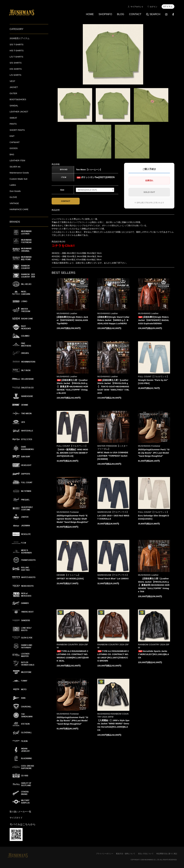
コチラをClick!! (63, 246)
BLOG (121, 14)
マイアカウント (137, 7)
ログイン (154, 7)
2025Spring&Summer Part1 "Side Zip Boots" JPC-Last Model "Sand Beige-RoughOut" (154, 453)
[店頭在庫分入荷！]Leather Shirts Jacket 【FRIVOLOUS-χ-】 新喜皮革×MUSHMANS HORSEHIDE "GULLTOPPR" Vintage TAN (154, 585)
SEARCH (153, 14)
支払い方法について (146, 854)
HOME (90, 14)
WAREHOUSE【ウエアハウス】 (113, 512)
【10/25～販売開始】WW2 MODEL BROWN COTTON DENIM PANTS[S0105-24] (72, 453)
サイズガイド (16, 818)
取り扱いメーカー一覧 (20, 812)
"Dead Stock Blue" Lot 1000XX (113, 578)
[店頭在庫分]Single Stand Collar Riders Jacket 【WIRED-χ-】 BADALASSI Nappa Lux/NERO (113, 320)
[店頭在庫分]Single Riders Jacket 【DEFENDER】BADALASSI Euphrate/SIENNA (154, 320)
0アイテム (168, 6)
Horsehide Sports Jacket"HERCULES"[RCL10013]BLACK (153, 654)
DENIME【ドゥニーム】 (68, 575)
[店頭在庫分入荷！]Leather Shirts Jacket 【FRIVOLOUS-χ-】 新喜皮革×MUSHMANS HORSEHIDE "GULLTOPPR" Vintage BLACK (72, 387)
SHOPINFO (105, 14)
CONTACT (135, 14)
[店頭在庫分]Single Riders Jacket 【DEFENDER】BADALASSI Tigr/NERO (72, 320)
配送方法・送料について (126, 854)
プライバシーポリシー (105, 854)
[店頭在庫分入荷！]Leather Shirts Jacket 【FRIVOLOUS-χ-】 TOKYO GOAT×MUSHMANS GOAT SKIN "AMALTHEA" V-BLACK (113, 387)
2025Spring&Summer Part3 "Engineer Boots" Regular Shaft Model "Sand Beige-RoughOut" (73, 519)
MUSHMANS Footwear (149, 446)
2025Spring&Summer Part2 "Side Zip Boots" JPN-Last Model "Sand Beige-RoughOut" (72, 721)
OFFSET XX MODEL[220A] (70, 578)
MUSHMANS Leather (67, 313)
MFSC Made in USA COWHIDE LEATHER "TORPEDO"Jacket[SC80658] (113, 456)
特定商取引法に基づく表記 (167, 854)
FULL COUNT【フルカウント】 (153, 376)
